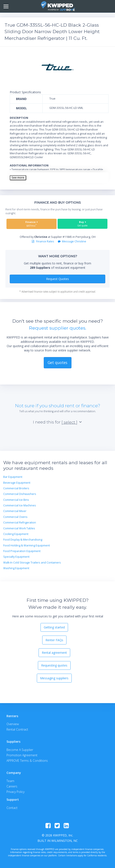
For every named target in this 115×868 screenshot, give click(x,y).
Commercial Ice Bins (16, 500)
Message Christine (72, 241)
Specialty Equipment (16, 557)
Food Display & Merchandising (23, 540)
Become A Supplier (20, 750)
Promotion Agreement (22, 755)
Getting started (54, 627)
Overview (13, 724)
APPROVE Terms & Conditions (27, 761)
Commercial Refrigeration (20, 523)
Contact (12, 808)
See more (18, 178)
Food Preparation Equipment (22, 551)
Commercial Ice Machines (20, 505)
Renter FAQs (54, 640)
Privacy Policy (15, 792)
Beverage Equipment (17, 483)
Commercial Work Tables (19, 528)
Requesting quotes (54, 665)
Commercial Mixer (15, 511)
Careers (12, 786)
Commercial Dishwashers (20, 494)
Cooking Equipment (16, 534)
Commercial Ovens (15, 517)
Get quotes (57, 362)
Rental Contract (17, 729)
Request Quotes (57, 279)
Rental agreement (54, 653)
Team (10, 781)
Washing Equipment (16, 568)
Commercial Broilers (16, 488)
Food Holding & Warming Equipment (27, 545)
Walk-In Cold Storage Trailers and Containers (32, 563)
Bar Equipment (13, 477)
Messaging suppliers (54, 678)
